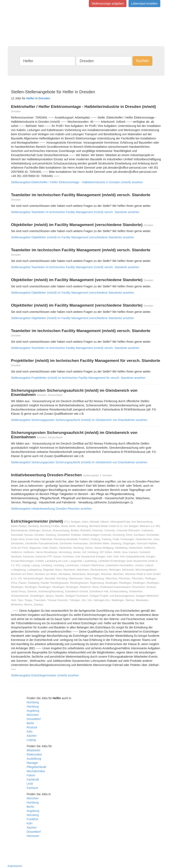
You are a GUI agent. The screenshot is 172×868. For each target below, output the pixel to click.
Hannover (33, 836)
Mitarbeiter (34, 750)
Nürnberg (33, 702)
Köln (30, 732)
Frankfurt (33, 819)
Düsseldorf (34, 719)
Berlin (31, 723)
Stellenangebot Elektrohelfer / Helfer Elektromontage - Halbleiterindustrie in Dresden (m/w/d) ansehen (77, 182)
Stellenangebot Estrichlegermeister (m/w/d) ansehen (45, 675)
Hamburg (33, 706)
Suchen (142, 61)
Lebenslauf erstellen (144, 4)
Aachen (32, 736)
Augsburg (33, 711)
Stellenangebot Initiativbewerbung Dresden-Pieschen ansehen (52, 509)
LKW (30, 784)
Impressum (15, 866)
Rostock (32, 727)
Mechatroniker (36, 771)
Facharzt (32, 788)
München (33, 715)
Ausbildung (34, 759)
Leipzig (31, 740)
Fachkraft (33, 780)
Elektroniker (34, 754)
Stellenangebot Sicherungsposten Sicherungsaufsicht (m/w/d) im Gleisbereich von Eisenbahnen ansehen (79, 420)
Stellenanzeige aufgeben (108, 4)
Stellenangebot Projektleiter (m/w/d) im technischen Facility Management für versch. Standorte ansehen (78, 378)
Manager (32, 763)
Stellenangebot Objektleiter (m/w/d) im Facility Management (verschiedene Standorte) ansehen (73, 237)
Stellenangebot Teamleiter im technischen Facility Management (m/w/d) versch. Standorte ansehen (75, 212)
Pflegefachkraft (36, 767)
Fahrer (31, 775)
